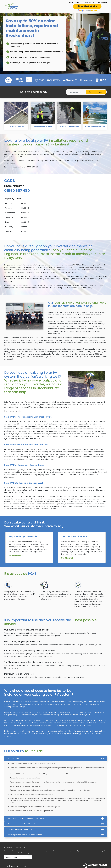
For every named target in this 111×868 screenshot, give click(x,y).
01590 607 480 (20, 848)
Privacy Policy (15, 866)
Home (6, 866)
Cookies (25, 866)
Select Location (11, 857)
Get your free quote (96, 92)
